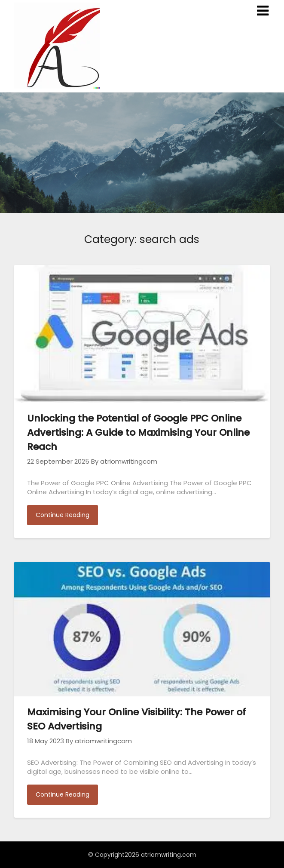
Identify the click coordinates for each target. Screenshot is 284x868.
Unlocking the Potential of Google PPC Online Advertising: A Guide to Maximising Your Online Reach (138, 432)
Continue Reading (63, 515)
